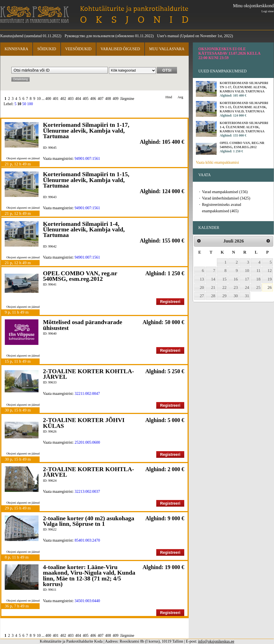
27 (202, 296)
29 (225, 296)
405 (86, 99)
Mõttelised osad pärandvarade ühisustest (83, 325)
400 (48, 99)
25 (258, 287)
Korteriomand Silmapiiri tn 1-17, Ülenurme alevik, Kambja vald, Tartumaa (86, 130)
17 (247, 279)
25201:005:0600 (87, 442)
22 (225, 287)
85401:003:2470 (87, 540)
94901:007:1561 (87, 159)
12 (270, 271)
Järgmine (127, 99)
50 (24, 104)
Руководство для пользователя (89, 36)
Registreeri (170, 302)
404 (78, 99)
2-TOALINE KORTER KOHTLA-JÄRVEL (89, 374)
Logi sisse (268, 11)
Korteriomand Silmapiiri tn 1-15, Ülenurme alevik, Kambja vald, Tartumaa (86, 180)
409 (116, 99)
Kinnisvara (16, 49)
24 (247, 287)
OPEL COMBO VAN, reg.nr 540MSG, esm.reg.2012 (80, 276)
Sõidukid (47, 49)
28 (213, 296)
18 (258, 279)
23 (236, 287)
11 (258, 271)
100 (30, 104)
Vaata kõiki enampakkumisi (217, 162)
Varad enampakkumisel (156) (225, 192)
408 (108, 99)
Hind (169, 97)
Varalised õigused (120, 49)
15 (225, 279)
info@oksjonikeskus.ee (216, 641)
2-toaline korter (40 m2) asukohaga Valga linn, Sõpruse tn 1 (89, 521)
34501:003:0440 (87, 601)
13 (202, 279)
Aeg (180, 97)
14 (213, 279)
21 (213, 287)
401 (56, 99)
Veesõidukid (78, 49)
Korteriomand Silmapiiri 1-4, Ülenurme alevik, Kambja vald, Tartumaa (84, 229)
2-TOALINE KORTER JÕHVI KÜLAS (84, 423)
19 (270, 279)
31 (247, 296)
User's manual (168, 36)
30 (236, 296)
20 (202, 287)
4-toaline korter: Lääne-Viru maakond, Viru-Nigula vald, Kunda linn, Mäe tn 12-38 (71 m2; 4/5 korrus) (89, 575)
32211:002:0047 (87, 394)
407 (101, 99)
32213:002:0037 (87, 492)
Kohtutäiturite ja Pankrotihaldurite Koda (35, 15)
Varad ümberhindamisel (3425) (226, 198)
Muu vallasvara (167, 49)
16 (236, 279)
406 (93, 99)
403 (71, 99)
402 (63, 99)
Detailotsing (21, 79)
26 (270, 287)
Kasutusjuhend (12, 36)
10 (39, 99)
